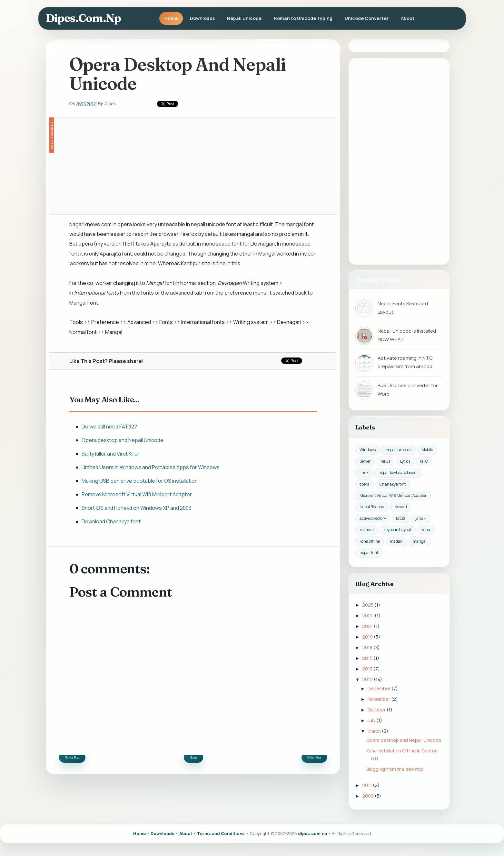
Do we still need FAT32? (109, 427)
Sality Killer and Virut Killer (111, 454)
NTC (424, 461)
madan (396, 541)
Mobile (427, 450)
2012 (368, 679)
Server (365, 461)
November (379, 699)
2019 (368, 637)
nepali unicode (399, 450)
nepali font (369, 553)
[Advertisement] (193, 166)
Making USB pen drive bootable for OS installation (140, 481)
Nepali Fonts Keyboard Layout (403, 308)
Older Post (314, 757)
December (380, 688)
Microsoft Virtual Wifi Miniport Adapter (393, 495)
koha (426, 530)
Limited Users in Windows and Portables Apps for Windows (151, 467)
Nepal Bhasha (372, 507)
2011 (367, 785)
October (377, 710)
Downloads (202, 18)
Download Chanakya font (111, 521)
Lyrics (405, 461)
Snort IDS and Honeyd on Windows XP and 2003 (137, 508)
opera (365, 484)
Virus (385, 461)
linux (364, 473)
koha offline (370, 541)
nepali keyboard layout (398, 473)
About (408, 18)
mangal (420, 541)
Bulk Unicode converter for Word (408, 390)
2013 (368, 669)
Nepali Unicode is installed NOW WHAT (407, 335)
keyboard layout (398, 530)
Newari (401, 507)
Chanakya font (393, 484)
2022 (368, 615)
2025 (368, 605)
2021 (368, 626)
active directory (373, 518)
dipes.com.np (84, 18)
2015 (368, 658)
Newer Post (72, 757)
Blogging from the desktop (395, 769)
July (372, 720)
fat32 (401, 518)
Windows (368, 450)
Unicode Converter (367, 18)
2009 (368, 796)
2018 (368, 647)
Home (171, 18)
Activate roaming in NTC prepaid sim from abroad (405, 362)
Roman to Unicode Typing (303, 18)
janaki (421, 518)
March (375, 731)
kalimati (367, 530)
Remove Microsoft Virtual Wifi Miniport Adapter (137, 494)
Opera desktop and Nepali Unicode (123, 440)
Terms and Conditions (221, 833)
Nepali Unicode (244, 18)
